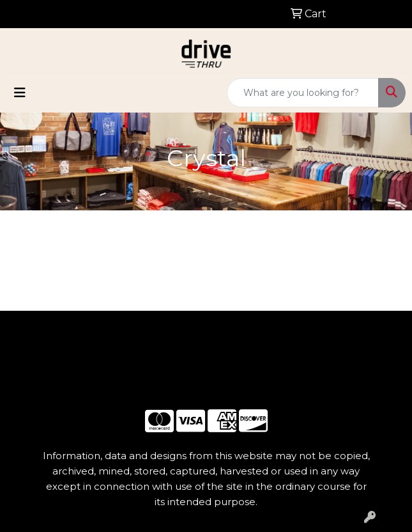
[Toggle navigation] (20, 93)
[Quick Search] (303, 93)
